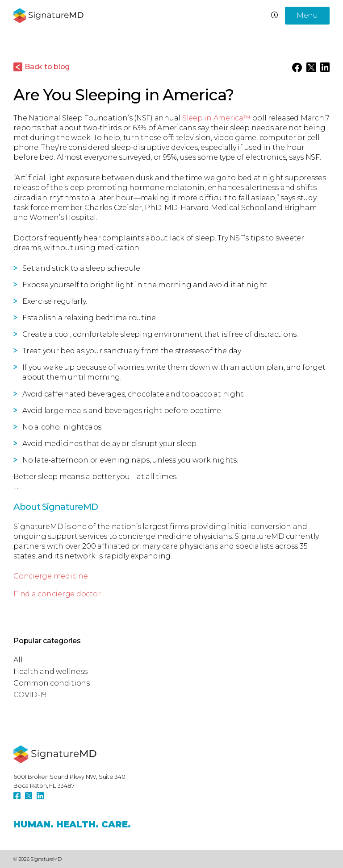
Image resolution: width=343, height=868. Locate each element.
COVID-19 (30, 695)
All (18, 660)
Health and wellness (50, 672)
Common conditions (52, 683)
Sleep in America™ (216, 118)
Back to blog (47, 67)
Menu (307, 15)
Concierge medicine (51, 576)
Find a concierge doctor (57, 594)
